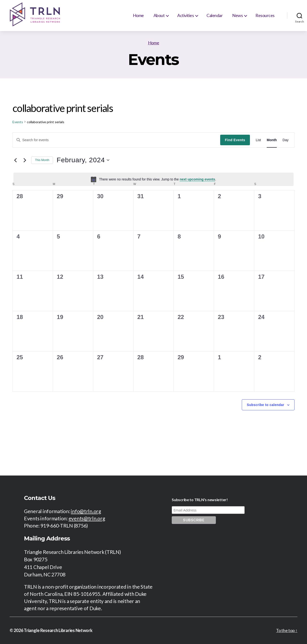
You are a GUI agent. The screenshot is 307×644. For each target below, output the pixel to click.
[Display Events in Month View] (272, 140)
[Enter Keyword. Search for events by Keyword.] (116, 140)
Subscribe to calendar (266, 405)
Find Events (235, 140)
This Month (42, 160)
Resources (265, 15)
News (237, 15)
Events (18, 122)
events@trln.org (87, 518)
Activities (186, 15)
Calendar (215, 15)
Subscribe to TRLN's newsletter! (200, 500)
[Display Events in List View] (258, 140)
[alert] (153, 179)
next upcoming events (197, 179)
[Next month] (25, 160)
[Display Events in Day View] (286, 140)
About (159, 15)
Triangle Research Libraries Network (58, 630)
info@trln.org (86, 511)
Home (138, 15)
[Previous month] (15, 160)
